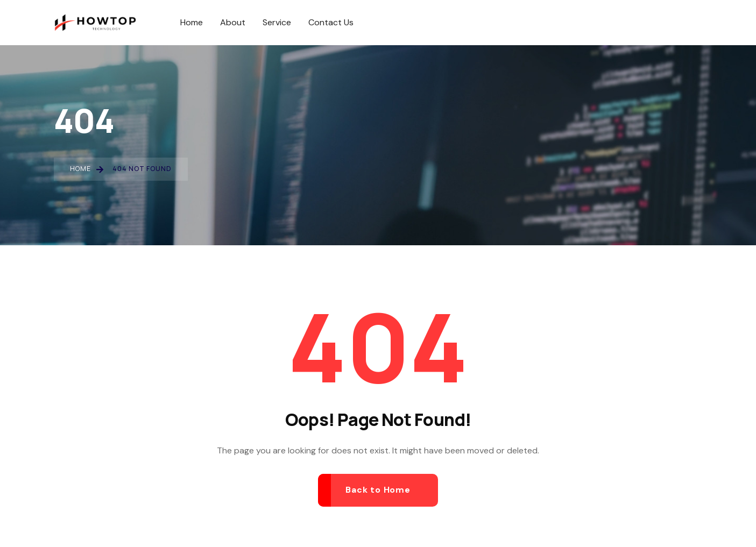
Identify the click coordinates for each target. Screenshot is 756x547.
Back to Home (378, 490)
